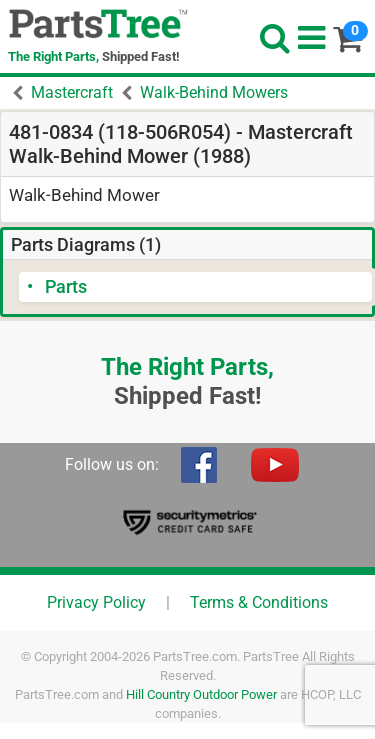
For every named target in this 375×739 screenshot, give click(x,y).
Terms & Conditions (259, 602)
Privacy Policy (96, 602)
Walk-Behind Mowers (214, 92)
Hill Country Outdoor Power (201, 694)
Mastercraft (72, 92)
